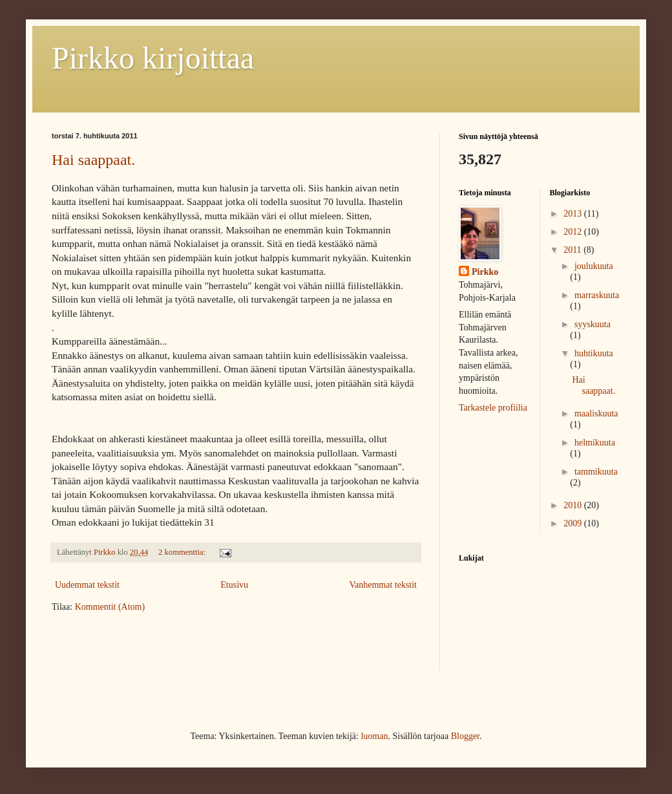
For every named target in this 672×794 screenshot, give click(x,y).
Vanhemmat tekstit (383, 585)
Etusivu (234, 585)
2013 (574, 214)
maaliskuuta (596, 413)
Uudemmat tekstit (87, 585)
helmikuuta (595, 443)
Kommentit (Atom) (110, 607)
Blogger (465, 736)
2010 (574, 505)
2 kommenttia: (183, 552)
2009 (574, 523)
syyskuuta (593, 324)
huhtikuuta (594, 353)
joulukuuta (594, 266)
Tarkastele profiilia (493, 408)
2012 (574, 232)
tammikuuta (596, 472)
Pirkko (485, 272)
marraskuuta (597, 295)
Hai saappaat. (93, 160)
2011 (573, 250)
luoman (374, 736)
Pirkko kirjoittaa (153, 58)
